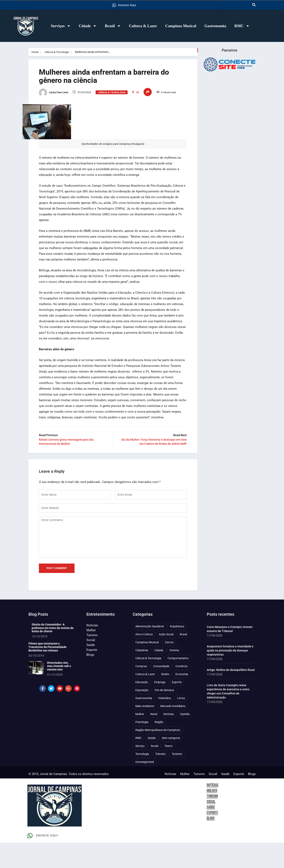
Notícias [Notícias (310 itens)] (169, 739)
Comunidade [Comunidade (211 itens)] (161, 692)
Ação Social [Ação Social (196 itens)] (166, 660)
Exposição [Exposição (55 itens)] (142, 715)
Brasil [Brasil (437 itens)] (183, 660)
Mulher (91, 656)
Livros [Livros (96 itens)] (181, 723)
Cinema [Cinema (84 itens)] (174, 676)
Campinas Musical (181, 26)
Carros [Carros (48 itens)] (169, 668)
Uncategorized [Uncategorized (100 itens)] (145, 787)
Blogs (90, 680)
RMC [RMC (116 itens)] (138, 763)
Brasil (113, 26)
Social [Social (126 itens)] (154, 771)
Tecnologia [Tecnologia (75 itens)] (142, 779)
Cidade (88, 26)
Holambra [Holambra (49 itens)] (165, 723)
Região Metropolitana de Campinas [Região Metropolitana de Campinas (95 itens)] (158, 755)
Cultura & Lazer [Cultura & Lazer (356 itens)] (145, 700)
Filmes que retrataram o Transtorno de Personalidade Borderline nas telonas (48, 672)
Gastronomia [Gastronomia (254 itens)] (144, 723)
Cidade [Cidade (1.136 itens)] (159, 676)
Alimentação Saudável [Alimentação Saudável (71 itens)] (149, 652)
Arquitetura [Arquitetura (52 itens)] (177, 652)
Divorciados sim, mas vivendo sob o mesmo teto (59, 692)
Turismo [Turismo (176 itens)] (177, 779)
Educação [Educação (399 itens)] (142, 707)
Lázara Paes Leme (59, 95)
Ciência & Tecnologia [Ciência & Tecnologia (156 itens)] (148, 684)
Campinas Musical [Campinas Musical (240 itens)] (147, 668)
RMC (242, 26)
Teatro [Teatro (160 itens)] (169, 771)
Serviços (61, 26)
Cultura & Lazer (143, 26)
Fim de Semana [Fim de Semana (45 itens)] (164, 715)
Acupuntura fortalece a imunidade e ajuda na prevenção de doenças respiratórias (230, 676)
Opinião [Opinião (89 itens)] (185, 739)
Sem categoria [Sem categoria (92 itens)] (171, 763)
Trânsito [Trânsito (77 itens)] (160, 779)
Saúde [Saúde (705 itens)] (152, 763)
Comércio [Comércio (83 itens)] (182, 692)
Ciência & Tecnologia (58, 52)
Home (35, 52)
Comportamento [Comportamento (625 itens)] (178, 684)
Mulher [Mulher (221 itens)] (140, 739)
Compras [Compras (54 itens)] (141, 692)
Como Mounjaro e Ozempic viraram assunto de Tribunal (230, 654)
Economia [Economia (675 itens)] (182, 700)
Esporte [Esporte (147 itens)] (177, 707)
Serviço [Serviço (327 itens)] (140, 771)
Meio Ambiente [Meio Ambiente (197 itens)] (145, 731)
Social (91, 665)
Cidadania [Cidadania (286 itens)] (142, 676)
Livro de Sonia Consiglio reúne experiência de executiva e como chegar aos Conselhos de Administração (228, 717)
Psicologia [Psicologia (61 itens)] (142, 747)
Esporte (92, 675)
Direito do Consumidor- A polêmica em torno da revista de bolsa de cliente (53, 653)
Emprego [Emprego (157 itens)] (160, 707)
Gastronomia (215, 26)
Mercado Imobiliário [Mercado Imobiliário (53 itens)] (173, 731)
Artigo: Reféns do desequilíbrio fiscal (231, 695)
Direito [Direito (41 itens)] (165, 700)
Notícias (92, 651)
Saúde (91, 670)
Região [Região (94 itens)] (159, 747)
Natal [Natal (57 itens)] (154, 739)
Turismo (92, 660)
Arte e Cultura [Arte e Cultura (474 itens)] (144, 660)
